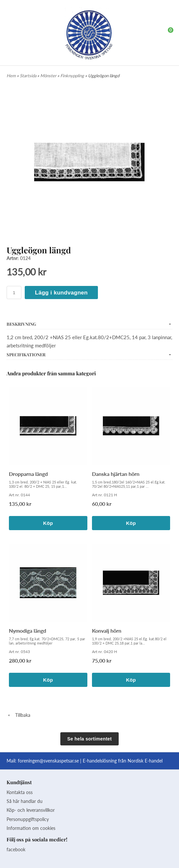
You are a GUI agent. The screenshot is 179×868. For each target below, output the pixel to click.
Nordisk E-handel (145, 761)
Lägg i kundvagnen (61, 293)
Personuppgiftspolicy (28, 819)
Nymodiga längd (28, 631)
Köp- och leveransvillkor (31, 810)
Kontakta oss (20, 792)
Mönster (49, 76)
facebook (16, 849)
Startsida (29, 76)
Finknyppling (73, 76)
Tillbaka (18, 715)
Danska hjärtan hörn (116, 474)
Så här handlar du (25, 801)
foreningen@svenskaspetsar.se (48, 761)
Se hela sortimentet (89, 739)
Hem (11, 76)
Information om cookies (31, 828)
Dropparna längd (28, 474)
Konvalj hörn (107, 631)
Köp (48, 523)
